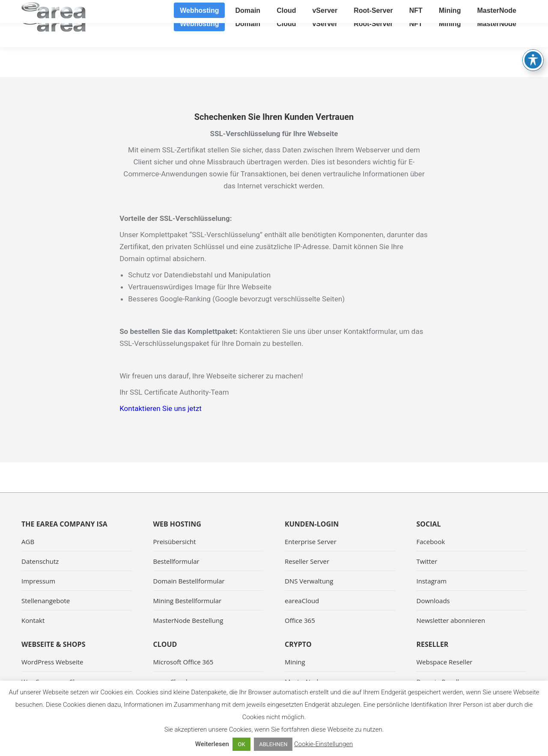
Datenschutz (40, 561)
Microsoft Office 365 (183, 662)
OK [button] (241, 744)
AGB (28, 542)
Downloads (433, 601)
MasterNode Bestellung (188, 620)
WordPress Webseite (52, 662)
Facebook (431, 542)
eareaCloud (302, 601)
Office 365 (300, 620)
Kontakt (33, 620)
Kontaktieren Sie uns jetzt (161, 408)
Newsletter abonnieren (451, 620)
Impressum (38, 581)
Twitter (427, 561)
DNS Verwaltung (309, 581)
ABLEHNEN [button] (273, 744)
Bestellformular (176, 561)
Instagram (432, 581)
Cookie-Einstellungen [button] (323, 744)
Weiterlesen (212, 744)
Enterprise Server (311, 542)
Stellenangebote (46, 601)
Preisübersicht (175, 542)
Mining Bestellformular (188, 601)
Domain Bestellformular (189, 581)
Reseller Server (307, 561)
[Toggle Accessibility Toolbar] (533, 37)
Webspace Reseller (445, 662)
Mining (295, 662)
